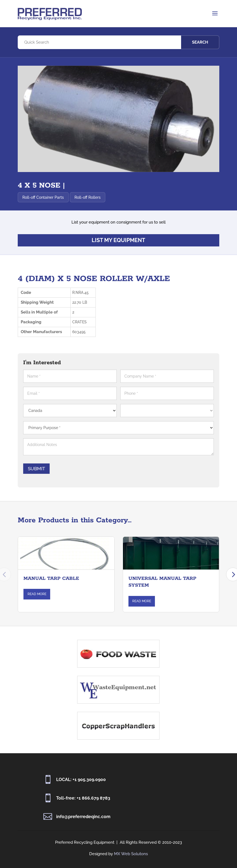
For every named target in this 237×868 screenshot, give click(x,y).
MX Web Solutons (131, 854)
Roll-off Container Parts (44, 197)
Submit (56, 469)
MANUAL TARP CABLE (51, 586)
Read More (37, 601)
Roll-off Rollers (89, 197)
